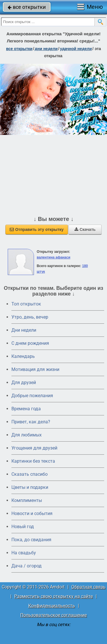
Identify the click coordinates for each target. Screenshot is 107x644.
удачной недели (76, 49)
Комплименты (27, 500)
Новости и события (32, 513)
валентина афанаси (54, 257)
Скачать (85, 229)
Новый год (23, 527)
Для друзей (24, 382)
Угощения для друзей (34, 448)
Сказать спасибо (30, 474)
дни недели (46, 49)
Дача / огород (27, 566)
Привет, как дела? (31, 422)
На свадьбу (24, 553)
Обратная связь (88, 587)
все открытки (27, 7)
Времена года (26, 409)
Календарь (23, 356)
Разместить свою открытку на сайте (53, 596)
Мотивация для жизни (35, 369)
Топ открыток (26, 304)
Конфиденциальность (52, 606)
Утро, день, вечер (30, 317)
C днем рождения (30, 343)
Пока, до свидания (31, 540)
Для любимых (27, 435)
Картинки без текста (33, 461)
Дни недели (24, 330)
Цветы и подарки (30, 487)
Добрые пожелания (32, 396)
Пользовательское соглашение (53, 615)
